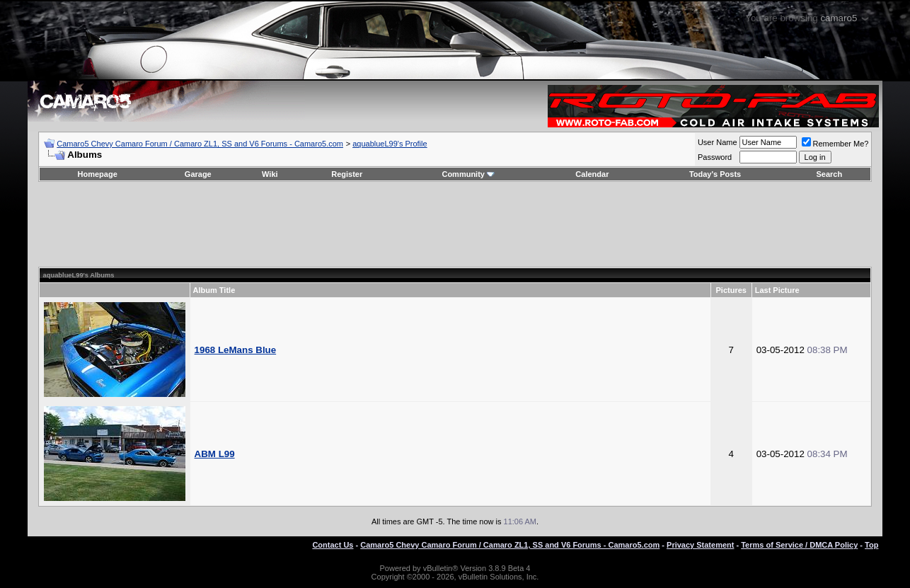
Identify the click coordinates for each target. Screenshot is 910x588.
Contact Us (333, 545)
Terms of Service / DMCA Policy (799, 545)
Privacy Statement (700, 545)
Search (829, 174)
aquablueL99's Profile (390, 144)
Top (871, 545)
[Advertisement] (455, 224)
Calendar (592, 174)
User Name (718, 142)
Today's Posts (715, 174)
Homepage (98, 174)
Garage (198, 174)
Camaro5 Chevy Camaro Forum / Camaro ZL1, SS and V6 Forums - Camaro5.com (200, 144)
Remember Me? (835, 144)
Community (468, 174)
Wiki (270, 174)
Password (715, 157)
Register (347, 174)
